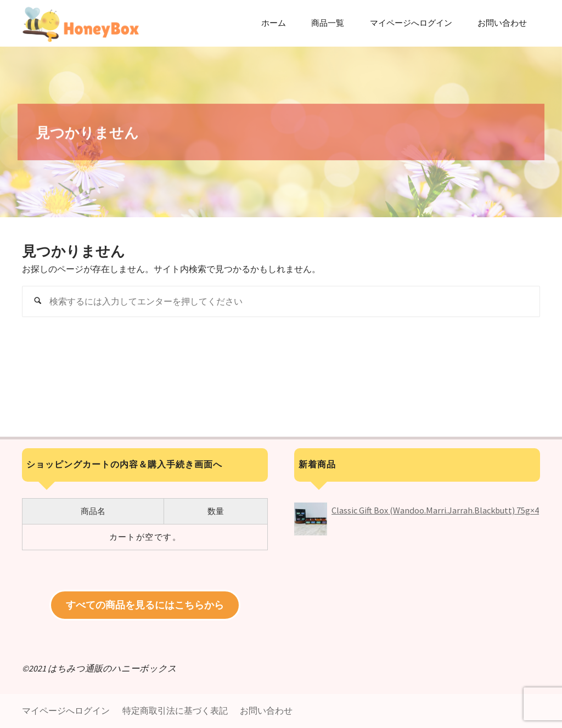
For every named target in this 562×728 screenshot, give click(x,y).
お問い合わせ (266, 710)
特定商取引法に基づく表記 (175, 710)
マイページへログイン (66, 710)
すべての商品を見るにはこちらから (145, 605)
